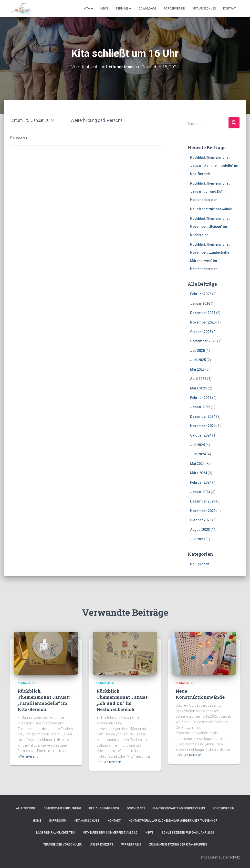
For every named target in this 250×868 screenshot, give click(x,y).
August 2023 (200, 530)
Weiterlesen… (29, 756)
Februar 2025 (201, 397)
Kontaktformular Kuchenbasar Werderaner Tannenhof (173, 820)
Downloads (147, 9)
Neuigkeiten (200, 564)
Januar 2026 (200, 303)
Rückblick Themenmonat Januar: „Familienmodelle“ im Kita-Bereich (214, 165)
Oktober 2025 (201, 332)
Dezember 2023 (203, 501)
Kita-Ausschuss (204, 9)
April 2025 (198, 379)
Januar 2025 (200, 407)
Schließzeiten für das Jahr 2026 (188, 833)
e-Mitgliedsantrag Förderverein (179, 808)
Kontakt (230, 9)
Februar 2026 (201, 294)
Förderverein (174, 9)
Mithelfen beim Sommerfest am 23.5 (110, 833)
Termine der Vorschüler (63, 845)
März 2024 (199, 473)
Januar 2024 (200, 492)
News (104, 9)
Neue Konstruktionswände (211, 209)
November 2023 (203, 511)
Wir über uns (131, 845)
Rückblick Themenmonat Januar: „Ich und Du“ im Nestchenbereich (210, 191)
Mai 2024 (197, 464)
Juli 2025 (198, 350)
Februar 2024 (201, 482)
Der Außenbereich (104, 808)
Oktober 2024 (201, 435)
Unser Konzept (102, 845)
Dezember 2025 (203, 313)
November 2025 (203, 322)
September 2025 (203, 341)
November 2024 (203, 426)
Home (37, 820)
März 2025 (199, 388)
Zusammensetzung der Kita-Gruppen (178, 845)
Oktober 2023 (201, 520)
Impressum (58, 820)
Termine (123, 9)
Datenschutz (230, 857)
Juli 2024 (198, 445)
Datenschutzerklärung (62, 808)
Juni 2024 (198, 454)
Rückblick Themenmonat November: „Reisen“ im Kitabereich (210, 227)
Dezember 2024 (203, 417)
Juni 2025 (198, 360)
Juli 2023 (198, 539)
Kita (88, 9)
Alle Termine (26, 808)
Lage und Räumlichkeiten (55, 833)
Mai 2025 (197, 369)
